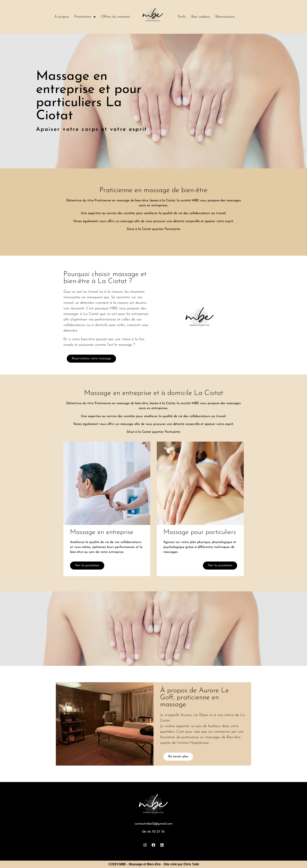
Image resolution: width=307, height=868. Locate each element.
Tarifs (182, 17)
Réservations (225, 17)
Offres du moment (115, 17)
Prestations (85, 17)
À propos (62, 17)
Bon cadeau (201, 17)
